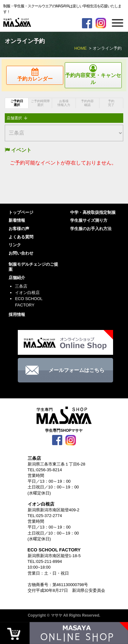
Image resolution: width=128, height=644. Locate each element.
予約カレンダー (35, 75)
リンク (15, 245)
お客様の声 (19, 229)
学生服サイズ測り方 (89, 220)
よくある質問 (21, 237)
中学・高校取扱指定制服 (93, 212)
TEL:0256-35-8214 (45, 470)
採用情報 (17, 315)
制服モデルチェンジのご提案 (33, 267)
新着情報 (17, 220)
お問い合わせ (21, 253)
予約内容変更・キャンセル (93, 75)
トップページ (21, 212)
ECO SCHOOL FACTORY (29, 302)
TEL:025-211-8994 (45, 561)
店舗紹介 (17, 278)
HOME (81, 48)
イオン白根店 (27, 293)
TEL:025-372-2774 (45, 516)
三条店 (21, 286)
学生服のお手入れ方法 (91, 229)
